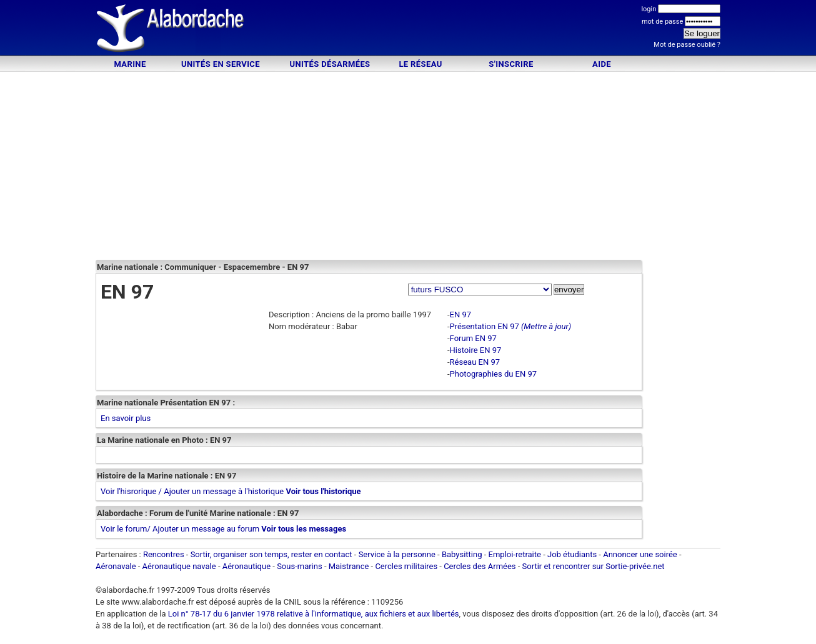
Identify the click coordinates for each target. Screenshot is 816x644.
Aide (602, 64)
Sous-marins (300, 566)
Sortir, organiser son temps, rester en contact (271, 554)
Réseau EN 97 (475, 362)
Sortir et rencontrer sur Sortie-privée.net (594, 566)
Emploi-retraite (515, 554)
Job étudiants (572, 554)
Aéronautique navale (179, 566)
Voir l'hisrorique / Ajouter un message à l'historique (192, 491)
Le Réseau (420, 64)
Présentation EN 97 (485, 326)
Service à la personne (397, 554)
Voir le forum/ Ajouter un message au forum (180, 529)
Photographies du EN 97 (494, 374)
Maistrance (349, 566)
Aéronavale (116, 566)
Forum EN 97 (473, 338)
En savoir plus (126, 418)
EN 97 (461, 315)
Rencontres (164, 554)
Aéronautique (248, 566)
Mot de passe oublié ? (687, 45)
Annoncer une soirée (640, 554)
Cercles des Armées (480, 566)
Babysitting (462, 554)
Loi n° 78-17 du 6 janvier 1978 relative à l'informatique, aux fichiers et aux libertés (313, 614)
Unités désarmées (330, 64)
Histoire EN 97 (476, 350)
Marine (130, 64)
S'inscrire (511, 64)
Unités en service (221, 64)
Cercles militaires (406, 566)
